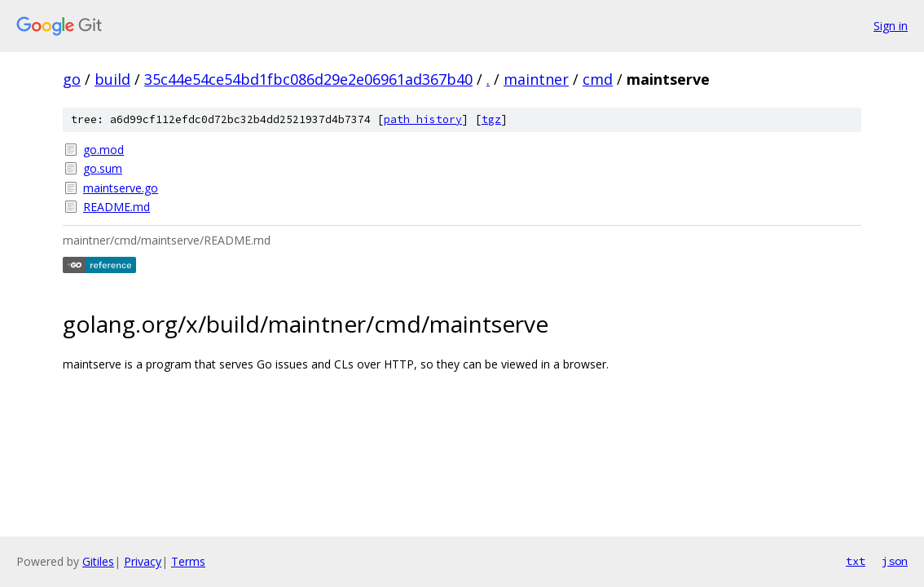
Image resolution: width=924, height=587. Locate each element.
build (112, 79)
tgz (491, 119)
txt (856, 561)
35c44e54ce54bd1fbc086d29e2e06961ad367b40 (308, 79)
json (895, 561)
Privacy (143, 561)
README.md (117, 207)
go (72, 79)
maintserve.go (121, 188)
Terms (188, 561)
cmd (598, 79)
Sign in (891, 26)
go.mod (103, 150)
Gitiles (98, 561)
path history (423, 119)
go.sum (103, 168)
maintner (536, 79)
